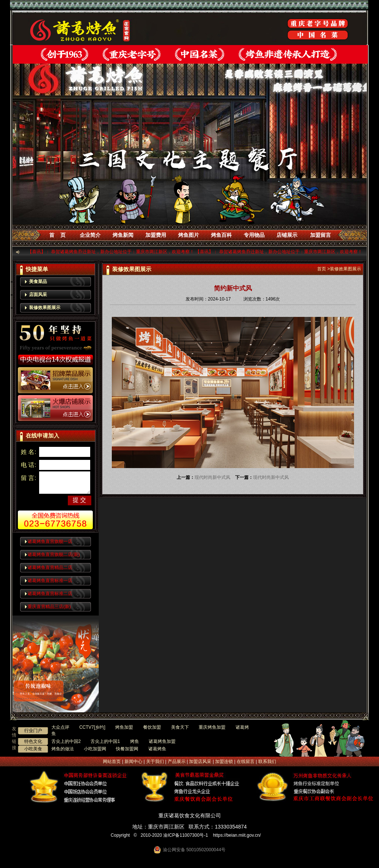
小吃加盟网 (95, 749)
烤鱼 (135, 741)
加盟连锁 (224, 762)
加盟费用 (156, 235)
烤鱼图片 (189, 235)
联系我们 (267, 762)
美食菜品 (38, 282)
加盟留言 (320, 235)
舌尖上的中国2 (66, 741)
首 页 (57, 235)
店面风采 (38, 295)
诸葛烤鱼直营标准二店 (50, 594)
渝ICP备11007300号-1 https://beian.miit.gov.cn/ (213, 835)
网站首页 (112, 762)
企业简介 (90, 235)
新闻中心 (133, 762)
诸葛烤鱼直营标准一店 (50, 581)
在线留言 (246, 762)
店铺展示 (287, 235)
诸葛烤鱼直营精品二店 (50, 567)
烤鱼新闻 (123, 235)
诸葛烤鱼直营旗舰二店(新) (54, 554)
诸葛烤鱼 (157, 749)
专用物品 (254, 235)
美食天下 (180, 727)
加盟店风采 (200, 762)
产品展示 (177, 762)
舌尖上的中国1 (105, 741)
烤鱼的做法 (63, 749)
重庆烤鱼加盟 (212, 727)
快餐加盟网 (127, 749)
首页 (322, 269)
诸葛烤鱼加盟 (162, 741)
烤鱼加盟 (124, 727)
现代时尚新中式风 (212, 477)
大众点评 (60, 727)
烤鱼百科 (221, 235)
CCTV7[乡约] (92, 727)
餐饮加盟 (152, 727)
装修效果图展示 (45, 308)
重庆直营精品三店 (49, 607)
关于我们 (155, 762)
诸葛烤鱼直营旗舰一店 (50, 541)
